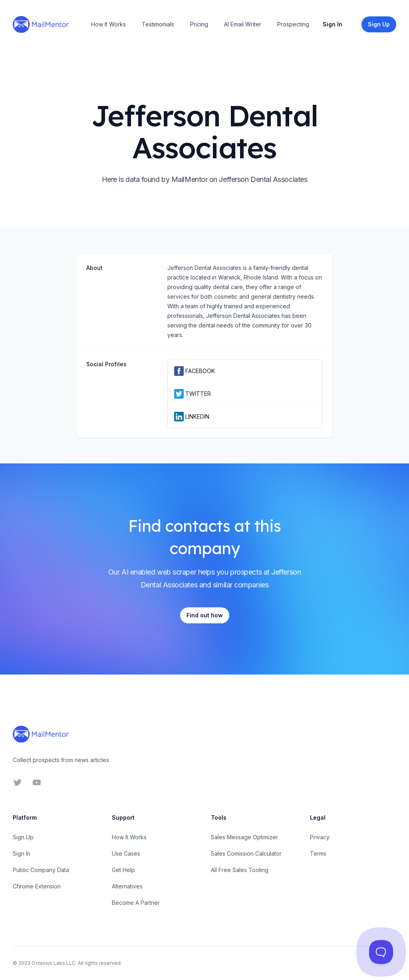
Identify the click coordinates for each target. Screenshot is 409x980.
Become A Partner (136, 903)
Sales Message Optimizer (244, 837)
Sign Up (23, 837)
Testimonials (158, 24)
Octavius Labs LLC (54, 963)
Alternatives (127, 886)
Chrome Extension (37, 886)
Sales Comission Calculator (246, 853)
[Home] (41, 24)
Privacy (320, 837)
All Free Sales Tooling (240, 870)
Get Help (123, 870)
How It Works (108, 24)
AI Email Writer (243, 24)
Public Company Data (41, 870)
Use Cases (126, 853)
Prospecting (293, 24)
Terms (318, 853)
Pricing (199, 24)
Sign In (333, 24)
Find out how (205, 615)
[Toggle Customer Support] (381, 952)
